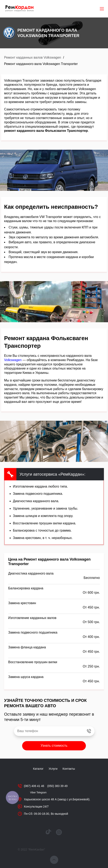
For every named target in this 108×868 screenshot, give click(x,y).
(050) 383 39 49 (57, 786)
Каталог (38, 769)
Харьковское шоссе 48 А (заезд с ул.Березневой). (57, 799)
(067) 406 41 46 (34, 786)
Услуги (53, 769)
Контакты (69, 769)
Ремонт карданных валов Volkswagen (33, 57)
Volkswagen (13, 360)
